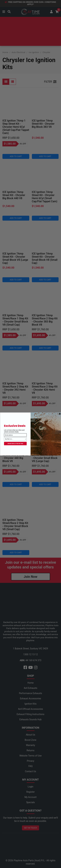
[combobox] (15, 439)
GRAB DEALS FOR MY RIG (15, 443)
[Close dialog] (60, 414)
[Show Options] (26, 439)
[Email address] (15, 435)
